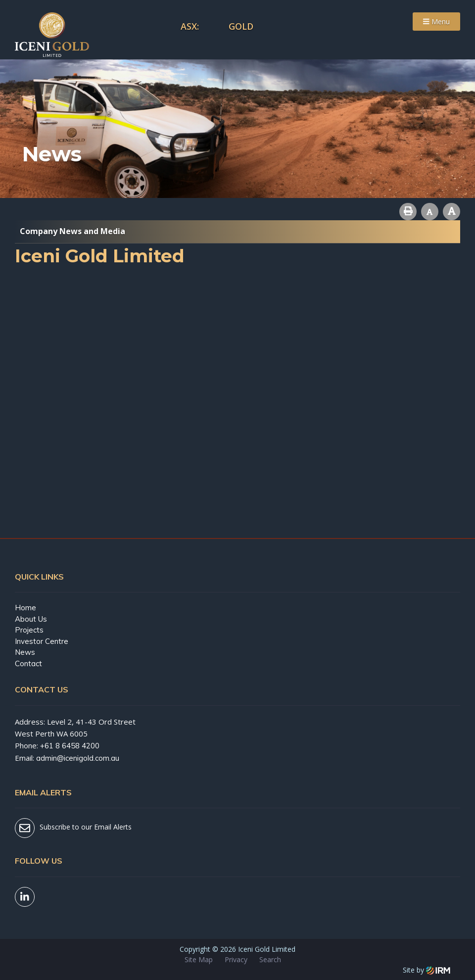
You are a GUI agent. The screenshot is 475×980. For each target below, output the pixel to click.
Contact (28, 663)
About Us (31, 619)
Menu (436, 22)
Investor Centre (42, 641)
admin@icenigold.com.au (78, 758)
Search (270, 959)
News (25, 652)
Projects (29, 630)
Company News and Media (72, 231)
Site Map (199, 959)
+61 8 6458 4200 (70, 746)
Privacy (236, 959)
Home (25, 608)
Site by (427, 970)
